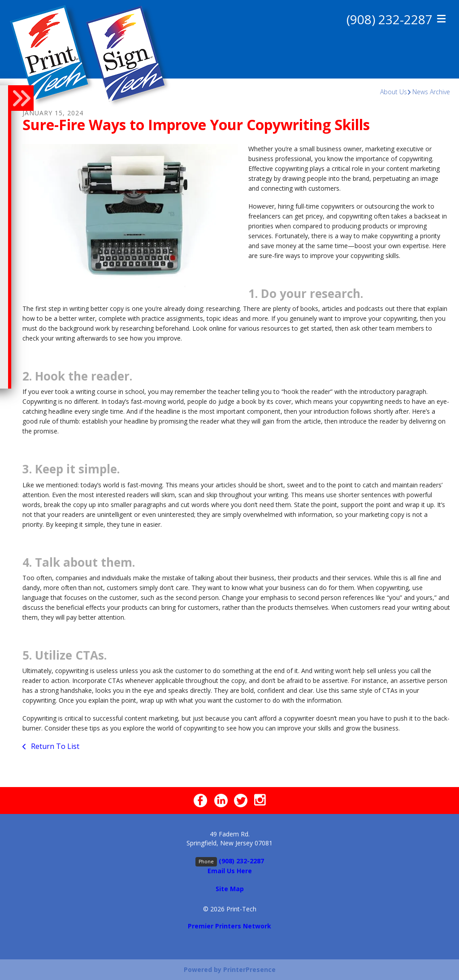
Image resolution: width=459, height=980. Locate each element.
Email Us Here (230, 871)
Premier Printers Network (229, 926)
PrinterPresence (249, 969)
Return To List (54, 746)
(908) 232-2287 (390, 19)
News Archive (431, 92)
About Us (394, 92)
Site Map (230, 889)
